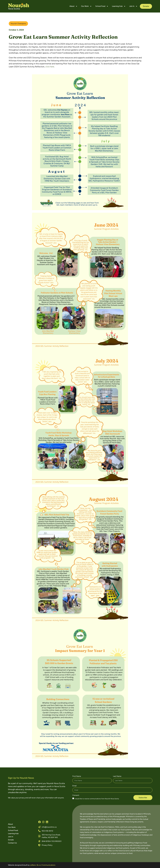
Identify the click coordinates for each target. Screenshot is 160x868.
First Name (77, 776)
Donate (11, 840)
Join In (133, 6)
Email (74, 786)
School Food (102, 6)
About (73, 6)
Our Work (86, 6)
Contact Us (12, 843)
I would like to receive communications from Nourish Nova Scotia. (97, 799)
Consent (76, 795)
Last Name (117, 776)
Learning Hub (119, 6)
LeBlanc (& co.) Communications (43, 865)
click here (50, 67)
